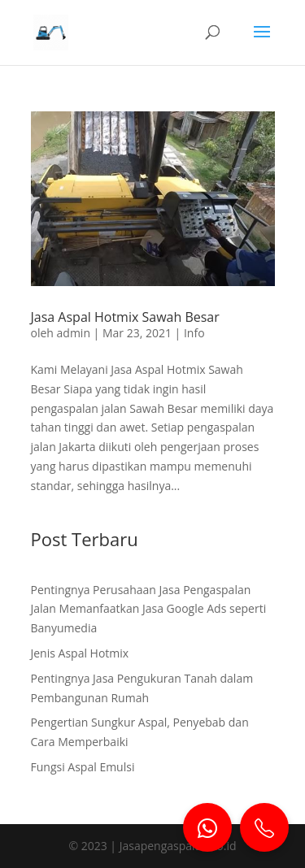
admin (74, 333)
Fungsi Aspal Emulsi (83, 767)
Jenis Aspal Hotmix (80, 653)
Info (194, 333)
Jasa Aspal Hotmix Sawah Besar (125, 317)
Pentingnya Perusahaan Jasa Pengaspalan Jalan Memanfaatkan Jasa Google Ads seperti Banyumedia (149, 609)
